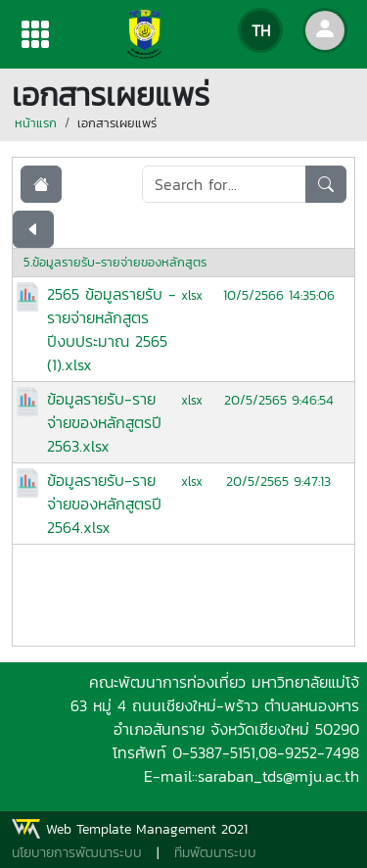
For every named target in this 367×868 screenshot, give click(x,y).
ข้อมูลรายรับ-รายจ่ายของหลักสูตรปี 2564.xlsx (104, 504)
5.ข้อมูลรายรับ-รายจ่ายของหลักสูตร (115, 262)
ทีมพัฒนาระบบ (215, 853)
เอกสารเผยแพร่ (117, 123)
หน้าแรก (36, 123)
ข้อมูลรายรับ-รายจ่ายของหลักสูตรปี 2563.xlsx (104, 422)
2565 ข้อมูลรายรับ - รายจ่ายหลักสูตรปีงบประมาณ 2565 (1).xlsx (112, 329)
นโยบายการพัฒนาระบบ (77, 853)
